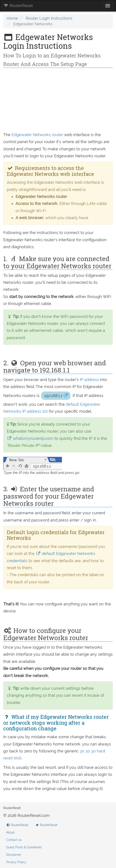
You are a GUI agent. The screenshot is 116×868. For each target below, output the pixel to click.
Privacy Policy (16, 862)
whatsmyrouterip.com (31, 438)
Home (12, 18)
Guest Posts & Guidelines (24, 847)
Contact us (14, 840)
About (10, 832)
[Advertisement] (58, 101)
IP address (89, 380)
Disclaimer (14, 855)
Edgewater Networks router (37, 135)
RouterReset (18, 6)
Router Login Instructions (49, 18)
